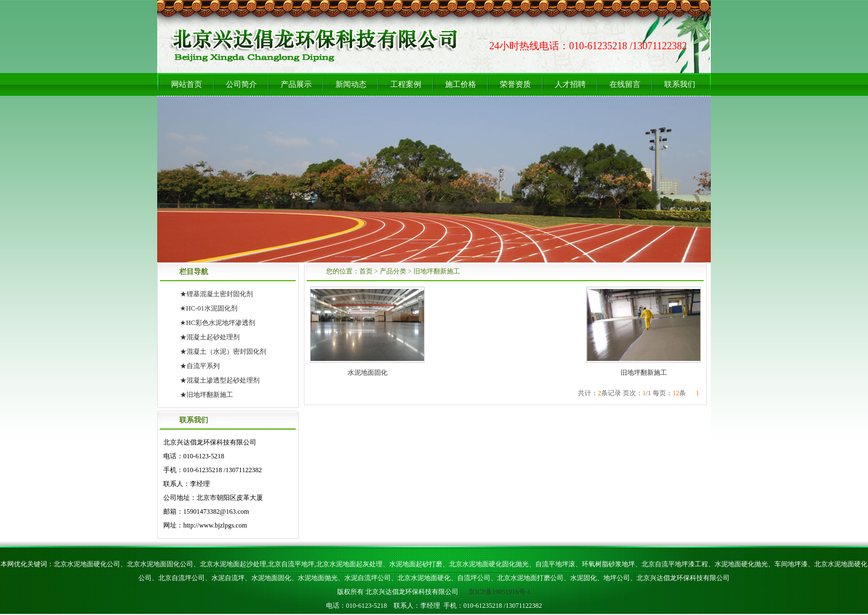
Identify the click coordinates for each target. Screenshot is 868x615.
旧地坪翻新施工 (437, 271)
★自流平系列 (200, 366)
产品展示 (296, 84)
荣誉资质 (515, 84)
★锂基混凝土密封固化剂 (216, 294)
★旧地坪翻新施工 (206, 395)
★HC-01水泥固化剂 (209, 308)
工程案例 (406, 84)
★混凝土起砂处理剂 (210, 337)
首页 (366, 271)
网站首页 (187, 84)
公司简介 (241, 84)
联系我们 (680, 84)
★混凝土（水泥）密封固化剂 (223, 352)
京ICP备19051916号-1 (499, 592)
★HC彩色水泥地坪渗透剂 (218, 323)
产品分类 (393, 271)
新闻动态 (351, 84)
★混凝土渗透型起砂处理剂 (220, 380)
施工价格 (461, 84)
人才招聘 (570, 84)
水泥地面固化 (368, 373)
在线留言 (625, 84)
